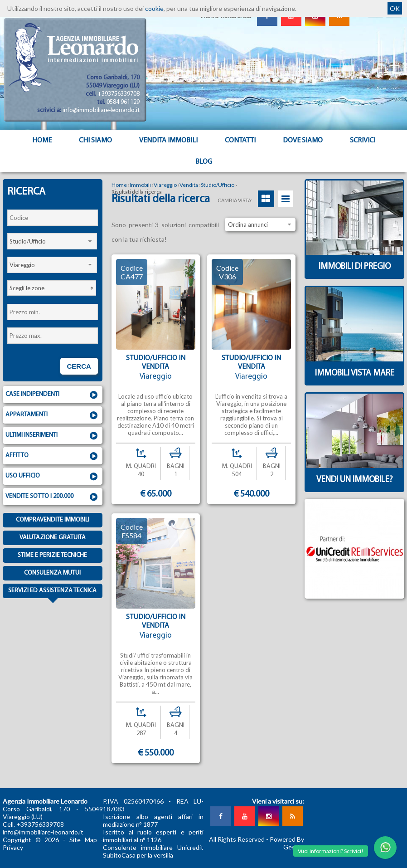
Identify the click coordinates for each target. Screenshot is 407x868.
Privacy (13, 847)
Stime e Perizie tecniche (52, 555)
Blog (204, 162)
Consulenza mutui (52, 573)
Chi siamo (95, 141)
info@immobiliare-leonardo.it (101, 110)
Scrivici (363, 141)
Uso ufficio (53, 477)
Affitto (53, 456)
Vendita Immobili (168, 141)
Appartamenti (53, 415)
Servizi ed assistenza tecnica (52, 593)
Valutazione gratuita (53, 538)
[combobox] (52, 241)
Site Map (83, 840)
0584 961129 (123, 102)
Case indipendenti (53, 395)
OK (395, 8)
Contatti (240, 141)
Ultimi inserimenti (53, 436)
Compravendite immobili (53, 520)
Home (42, 141)
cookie (154, 8)
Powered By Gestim (287, 843)
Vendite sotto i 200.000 (53, 497)
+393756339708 (119, 94)
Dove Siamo (303, 141)
